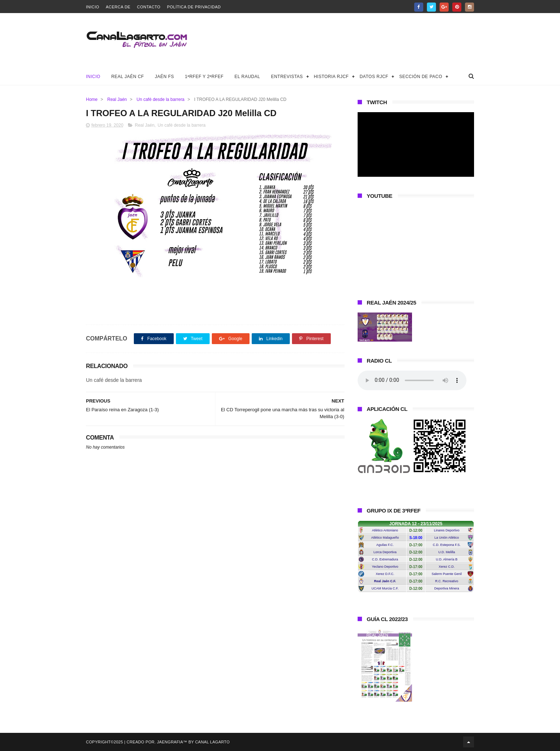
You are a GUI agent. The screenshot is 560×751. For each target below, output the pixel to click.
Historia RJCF (331, 77)
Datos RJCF (374, 77)
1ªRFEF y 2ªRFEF (204, 77)
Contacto (149, 7)
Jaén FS (164, 77)
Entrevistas (287, 77)
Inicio (93, 7)
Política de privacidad (194, 7)
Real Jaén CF (128, 77)
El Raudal (247, 77)
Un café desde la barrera (160, 99)
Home (92, 99)
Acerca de (118, 7)
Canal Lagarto (212, 742)
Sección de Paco (421, 77)
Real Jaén (117, 99)
